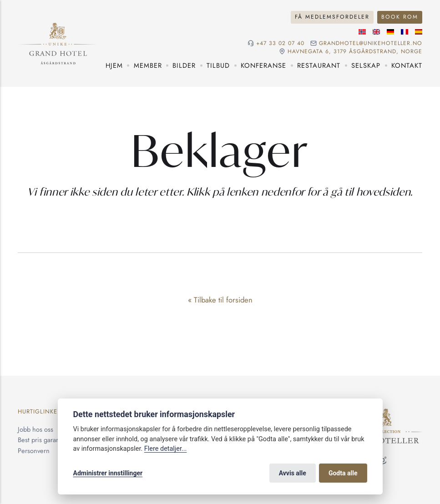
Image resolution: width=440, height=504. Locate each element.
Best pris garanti (40, 440)
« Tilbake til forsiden (220, 300)
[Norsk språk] (362, 32)
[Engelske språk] (376, 32)
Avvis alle (293, 473)
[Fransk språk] (405, 32)
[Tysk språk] (390, 32)
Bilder (184, 65)
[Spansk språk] (419, 32)
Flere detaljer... (166, 449)
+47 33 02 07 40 (280, 43)
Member (148, 65)
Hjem (114, 65)
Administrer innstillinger (108, 473)
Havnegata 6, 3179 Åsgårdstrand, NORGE (355, 51)
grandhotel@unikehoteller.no (371, 43)
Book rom (400, 17)
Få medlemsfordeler (332, 17)
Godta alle (343, 473)
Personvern (34, 451)
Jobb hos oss (35, 429)
